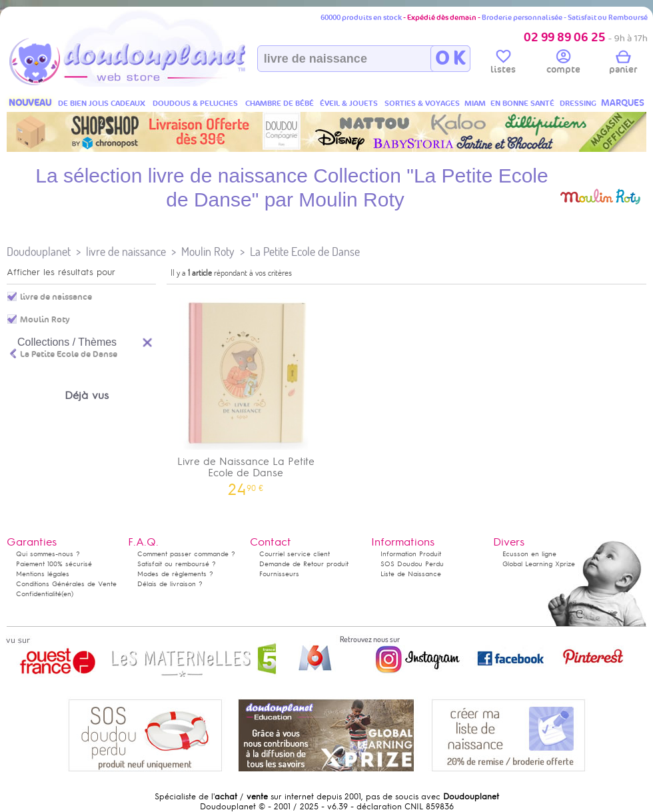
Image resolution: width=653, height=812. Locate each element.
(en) (67, 594)
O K (450, 59)
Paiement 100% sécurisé (54, 564)
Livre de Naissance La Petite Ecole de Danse (246, 392)
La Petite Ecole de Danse (305, 251)
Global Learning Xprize (539, 564)
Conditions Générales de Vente (66, 584)
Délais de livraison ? (170, 584)
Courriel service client (295, 554)
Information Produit (411, 554)
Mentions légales (43, 574)
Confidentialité (39, 594)
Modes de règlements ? (175, 574)
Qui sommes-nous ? (48, 554)
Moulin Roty (208, 251)
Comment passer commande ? (186, 554)
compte (563, 64)
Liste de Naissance (411, 574)
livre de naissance (126, 251)
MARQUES (623, 103)
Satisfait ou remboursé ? (177, 564)
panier (623, 64)
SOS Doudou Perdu (412, 564)
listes (503, 64)
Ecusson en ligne (529, 554)
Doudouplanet (39, 251)
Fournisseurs (279, 574)
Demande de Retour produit (304, 564)
